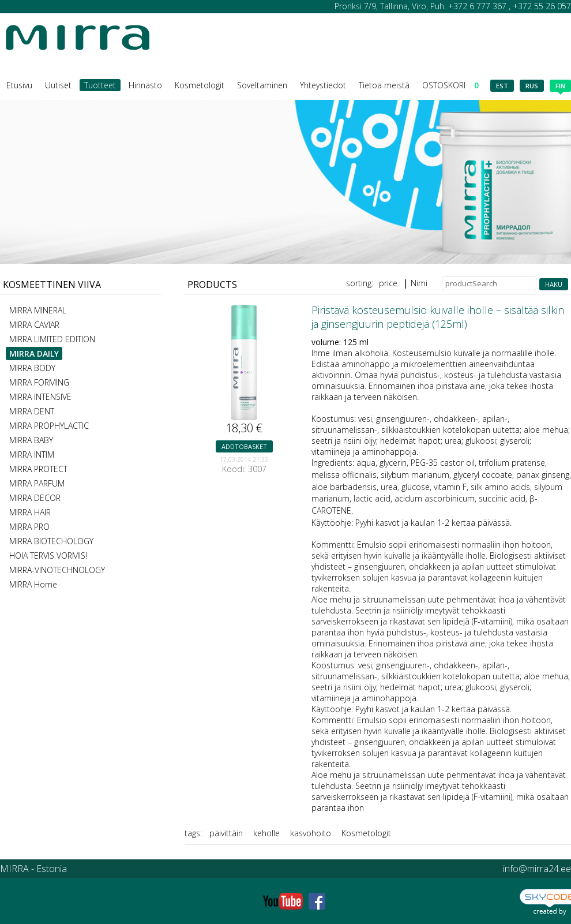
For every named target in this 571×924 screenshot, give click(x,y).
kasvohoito (311, 833)
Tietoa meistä (384, 85)
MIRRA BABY (31, 440)
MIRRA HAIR (30, 512)
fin (560, 87)
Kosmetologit (200, 85)
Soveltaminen (262, 85)
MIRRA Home (33, 584)
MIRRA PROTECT (38, 469)
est (502, 86)
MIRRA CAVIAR (34, 325)
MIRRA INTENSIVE (40, 397)
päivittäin (226, 833)
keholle (266, 833)
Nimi (419, 283)
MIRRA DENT (32, 411)
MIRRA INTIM (32, 454)
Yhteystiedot (323, 85)
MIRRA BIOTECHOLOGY (51, 541)
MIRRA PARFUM (37, 483)
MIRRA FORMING (39, 382)
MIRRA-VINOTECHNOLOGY (57, 570)
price (388, 283)
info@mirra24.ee (537, 869)
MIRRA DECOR (35, 498)
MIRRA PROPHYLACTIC (49, 426)
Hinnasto (145, 85)
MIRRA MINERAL (38, 310)
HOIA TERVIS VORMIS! (48, 555)
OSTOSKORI (450, 85)
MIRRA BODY (32, 368)
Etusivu (19, 85)
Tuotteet (100, 85)
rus (532, 86)
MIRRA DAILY (34, 353)
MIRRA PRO (29, 527)
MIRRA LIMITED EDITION (52, 339)
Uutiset (58, 85)
